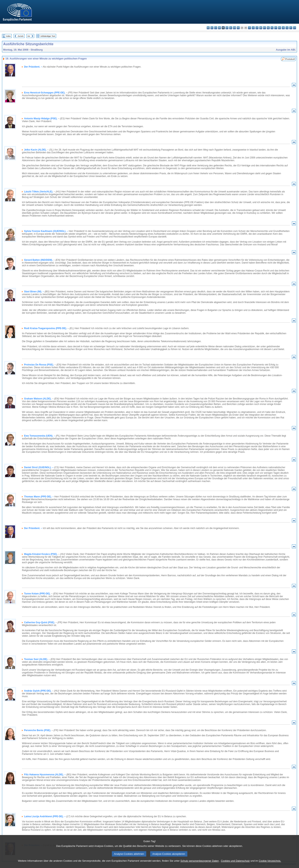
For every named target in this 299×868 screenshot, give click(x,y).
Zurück (21, 36)
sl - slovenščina (287, 28)
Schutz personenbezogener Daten (200, 865)
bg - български (208, 28)
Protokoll (290, 59)
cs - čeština (216, 28)
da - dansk (219, 28)
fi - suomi (291, 28)
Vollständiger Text (48, 36)
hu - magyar (261, 28)
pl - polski (272, 28)
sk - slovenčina (283, 28)
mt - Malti (265, 28)
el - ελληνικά (231, 28)
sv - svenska (295, 28)
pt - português (276, 28)
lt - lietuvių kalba (257, 28)
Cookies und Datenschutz (235, 865)
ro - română (280, 28)
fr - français (238, 28)
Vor (29, 36)
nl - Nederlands (268, 28)
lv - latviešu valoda (253, 28)
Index (8, 36)
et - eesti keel (227, 28)
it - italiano (249, 28)
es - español (212, 28)
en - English (234, 28)
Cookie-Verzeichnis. (270, 865)
